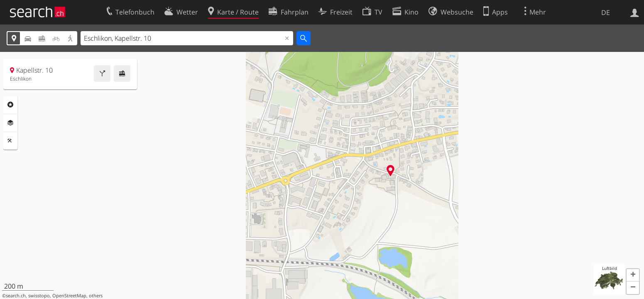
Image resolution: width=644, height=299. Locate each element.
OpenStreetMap (69, 296)
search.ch (16, 296)
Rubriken (10, 105)
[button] (633, 275)
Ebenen (10, 123)
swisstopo (39, 296)
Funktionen (10, 141)
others (96, 296)
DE (606, 12)
